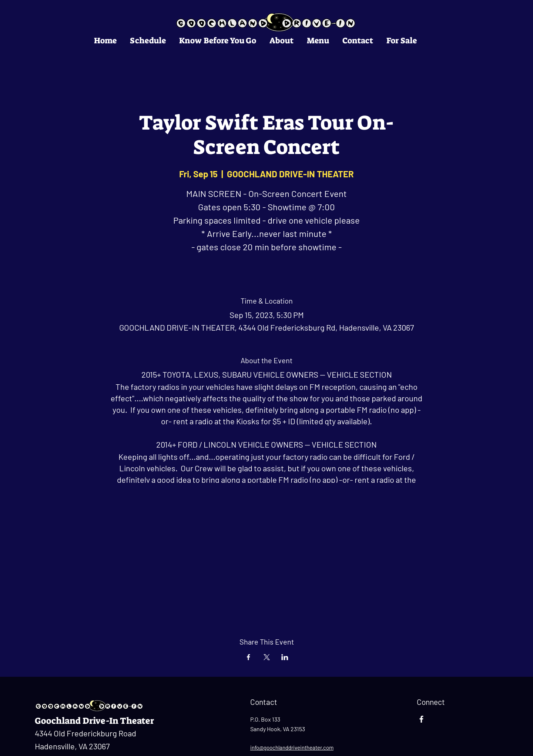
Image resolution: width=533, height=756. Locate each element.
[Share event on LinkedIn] (285, 657)
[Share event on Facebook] (249, 657)
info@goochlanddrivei (276, 747)
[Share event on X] (267, 657)
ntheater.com (318, 747)
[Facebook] (421, 719)
